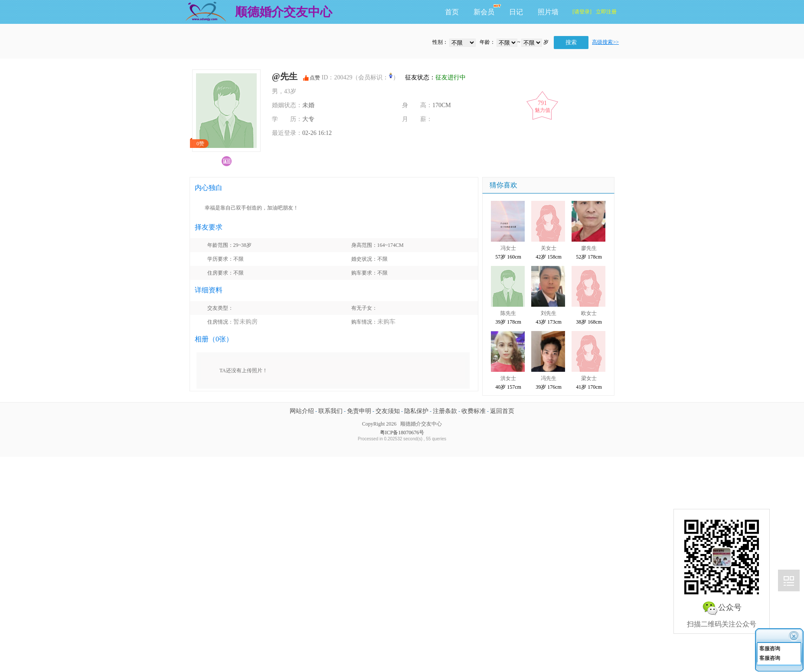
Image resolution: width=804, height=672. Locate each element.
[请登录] (582, 12)
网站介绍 (302, 411)
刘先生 (549, 313)
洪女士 (508, 378)
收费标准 (474, 411)
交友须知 (388, 411)
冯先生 (549, 378)
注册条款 (445, 411)
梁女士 (589, 378)
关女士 (549, 248)
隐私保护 (416, 411)
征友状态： (433, 77)
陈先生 (508, 313)
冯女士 (508, 248)
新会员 (484, 12)
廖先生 (589, 248)
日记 (516, 12)
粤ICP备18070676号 (402, 433)
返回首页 (502, 411)
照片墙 (548, 12)
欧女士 (589, 313)
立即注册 (606, 12)
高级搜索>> (605, 42)
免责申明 (359, 411)
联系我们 (330, 411)
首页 (452, 12)
